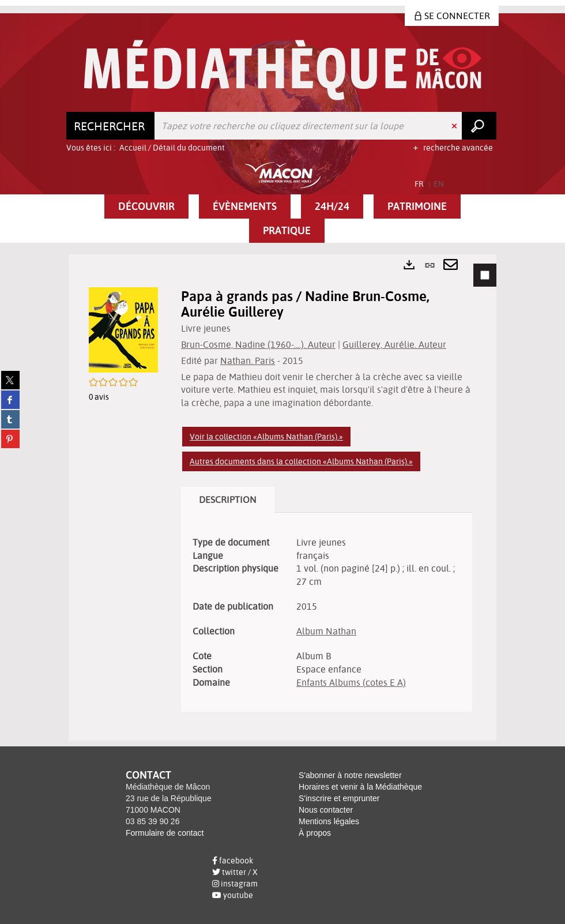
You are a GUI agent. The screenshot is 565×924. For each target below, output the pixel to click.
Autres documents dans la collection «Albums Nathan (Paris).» (301, 461)
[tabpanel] (282, 497)
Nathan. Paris (248, 360)
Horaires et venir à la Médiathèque (360, 787)
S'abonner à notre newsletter (350, 775)
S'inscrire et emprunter (339, 798)
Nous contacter (326, 810)
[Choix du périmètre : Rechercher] (111, 126)
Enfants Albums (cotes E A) (351, 682)
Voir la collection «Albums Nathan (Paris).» (266, 437)
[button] (146, 206)
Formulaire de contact (165, 833)
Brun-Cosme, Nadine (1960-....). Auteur (258, 344)
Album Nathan (326, 631)
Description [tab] (228, 499)
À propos (315, 833)
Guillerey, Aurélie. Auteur (394, 344)
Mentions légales (329, 821)
